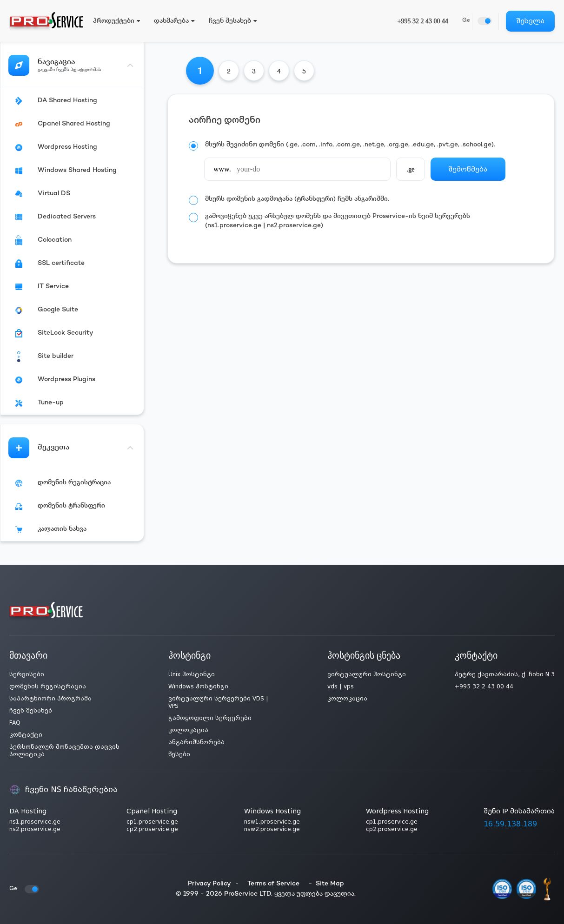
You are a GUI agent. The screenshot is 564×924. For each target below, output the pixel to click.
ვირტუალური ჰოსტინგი (367, 674)
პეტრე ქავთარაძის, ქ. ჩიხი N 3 (505, 674)
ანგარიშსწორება (196, 742)
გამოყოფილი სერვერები (210, 718)
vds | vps (341, 686)
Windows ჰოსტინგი (198, 686)
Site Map (330, 884)
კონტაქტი (26, 735)
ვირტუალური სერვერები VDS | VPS (218, 702)
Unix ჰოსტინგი (192, 674)
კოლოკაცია (188, 730)
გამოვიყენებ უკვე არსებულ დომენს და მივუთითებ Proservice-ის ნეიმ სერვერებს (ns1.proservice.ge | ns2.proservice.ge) (338, 221)
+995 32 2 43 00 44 (423, 21)
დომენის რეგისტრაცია (48, 686)
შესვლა (530, 21)
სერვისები (27, 674)
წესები (179, 754)
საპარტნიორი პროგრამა (50, 699)
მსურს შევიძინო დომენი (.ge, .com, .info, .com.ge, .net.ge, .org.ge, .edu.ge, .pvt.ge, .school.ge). (350, 145)
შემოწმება (468, 169)
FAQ (15, 723)
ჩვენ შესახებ (31, 711)
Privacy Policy (209, 884)
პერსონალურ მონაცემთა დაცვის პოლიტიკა (64, 751)
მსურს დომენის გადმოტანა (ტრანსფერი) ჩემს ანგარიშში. (297, 199)
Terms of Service (273, 884)
